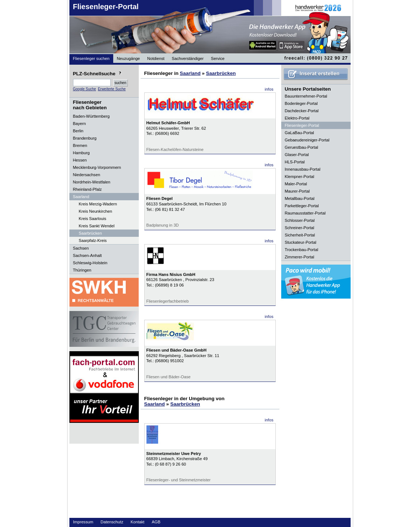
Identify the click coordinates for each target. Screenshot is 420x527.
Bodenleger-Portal (301, 103)
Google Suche (85, 89)
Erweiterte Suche (112, 89)
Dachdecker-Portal (302, 111)
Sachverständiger (188, 58)
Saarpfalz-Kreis (93, 240)
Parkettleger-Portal (302, 206)
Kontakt (138, 522)
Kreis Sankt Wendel (97, 226)
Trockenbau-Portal (302, 250)
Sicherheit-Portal (300, 235)
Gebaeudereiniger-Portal (307, 140)
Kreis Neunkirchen (96, 211)
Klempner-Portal (300, 177)
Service (217, 58)
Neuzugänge (128, 58)
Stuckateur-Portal (301, 242)
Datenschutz (112, 522)
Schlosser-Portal (300, 220)
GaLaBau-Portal (299, 133)
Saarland (190, 73)
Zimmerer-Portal (300, 257)
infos (269, 89)
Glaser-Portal (297, 155)
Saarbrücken (90, 233)
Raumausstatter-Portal (305, 213)
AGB (156, 522)
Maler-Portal (296, 184)
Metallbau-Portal (300, 198)
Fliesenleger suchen (91, 58)
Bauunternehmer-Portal (306, 96)
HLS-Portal (295, 162)
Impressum (83, 522)
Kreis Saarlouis (93, 219)
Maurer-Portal (297, 191)
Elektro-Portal (297, 118)
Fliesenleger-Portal (106, 7)
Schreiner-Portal (300, 228)
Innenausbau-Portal (303, 169)
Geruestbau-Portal (301, 147)
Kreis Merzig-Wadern (98, 204)
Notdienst (156, 58)
